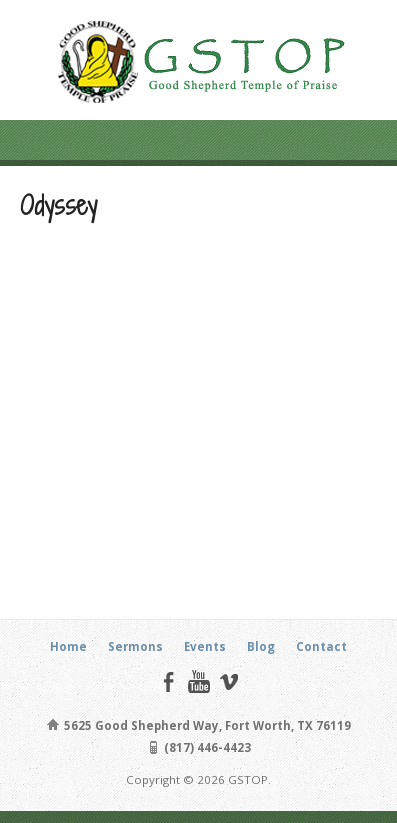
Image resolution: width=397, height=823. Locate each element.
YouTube (198, 681)
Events (205, 646)
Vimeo (228, 681)
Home (68, 646)
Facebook (168, 681)
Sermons (135, 646)
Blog (261, 646)
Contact (321, 646)
